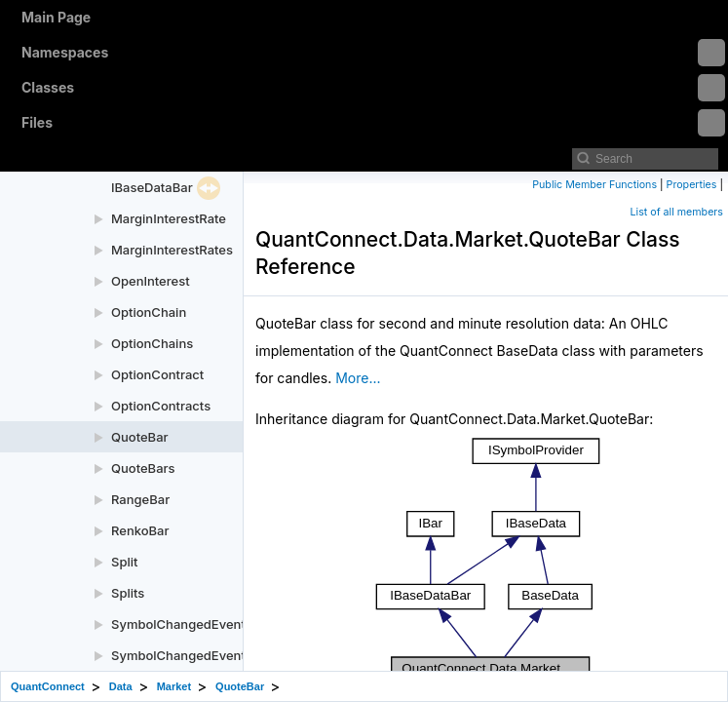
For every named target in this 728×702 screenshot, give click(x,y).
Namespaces (373, 53)
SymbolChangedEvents (182, 655)
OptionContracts (161, 406)
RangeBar (140, 499)
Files (373, 123)
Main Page (56, 17)
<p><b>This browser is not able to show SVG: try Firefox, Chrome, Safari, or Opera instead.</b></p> (488, 567)
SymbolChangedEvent (178, 624)
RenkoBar (140, 530)
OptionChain (149, 312)
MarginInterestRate (169, 218)
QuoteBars (143, 468)
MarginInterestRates (172, 250)
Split (124, 562)
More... (358, 378)
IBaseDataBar (152, 187)
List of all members (677, 212)
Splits (128, 593)
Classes (373, 88)
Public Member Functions (594, 185)
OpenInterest (151, 281)
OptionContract (157, 374)
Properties (692, 185)
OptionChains (152, 343)
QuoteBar (140, 437)
